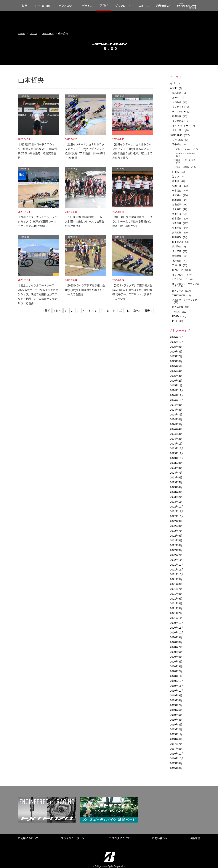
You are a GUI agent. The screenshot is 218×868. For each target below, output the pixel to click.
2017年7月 (176, 744)
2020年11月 (177, 628)
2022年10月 (177, 516)
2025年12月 (177, 337)
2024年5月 (176, 424)
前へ (59, 311)
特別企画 (177, 116)
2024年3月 (176, 434)
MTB (175, 321)
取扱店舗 (195, 838)
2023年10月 (177, 458)
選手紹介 (177, 144)
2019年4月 (176, 720)
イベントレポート (181, 126)
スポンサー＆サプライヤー (186, 300)
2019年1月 (176, 734)
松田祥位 (177, 228)
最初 (47, 311)
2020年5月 (176, 657)
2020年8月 (176, 642)
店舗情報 (161, 6)
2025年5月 (176, 366)
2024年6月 (176, 419)
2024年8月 (176, 410)
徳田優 (176, 181)
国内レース (178, 270)
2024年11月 (177, 395)
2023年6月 (176, 478)
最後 (147, 311)
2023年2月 (176, 497)
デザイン (87, 6)
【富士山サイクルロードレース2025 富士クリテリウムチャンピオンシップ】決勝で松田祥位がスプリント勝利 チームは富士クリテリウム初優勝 (38, 294)
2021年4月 (176, 603)
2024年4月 (176, 429)
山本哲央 (177, 219)
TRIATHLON (178, 295)
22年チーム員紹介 (182, 167)
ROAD (175, 316)
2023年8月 (176, 468)
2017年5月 (176, 749)
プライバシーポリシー (74, 838)
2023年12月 (177, 448)
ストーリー (178, 130)
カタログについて (119, 838)
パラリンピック (180, 279)
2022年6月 (176, 536)
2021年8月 (176, 584)
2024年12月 (177, 390)
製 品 (24, 6)
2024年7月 (176, 415)
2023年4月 (176, 487)
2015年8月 (176, 763)
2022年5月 (176, 540)
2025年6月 (176, 361)
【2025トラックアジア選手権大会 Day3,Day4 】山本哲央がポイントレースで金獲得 (85, 290)
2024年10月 (177, 400)
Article (174, 88)
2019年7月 (176, 705)
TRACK (176, 312)
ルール (176, 98)
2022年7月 (176, 531)
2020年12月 (177, 623)
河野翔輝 (177, 223)
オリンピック (179, 275)
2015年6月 (176, 768)
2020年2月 (176, 671)
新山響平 (177, 205)
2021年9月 (176, 579)
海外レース (178, 291)
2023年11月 (177, 453)
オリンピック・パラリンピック (186, 285)
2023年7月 (176, 473)
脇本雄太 (177, 200)
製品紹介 (177, 93)
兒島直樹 (177, 233)
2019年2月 (176, 729)
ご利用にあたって (28, 838)
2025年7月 (176, 356)
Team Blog (48, 33)
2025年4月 (176, 371)
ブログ (104, 5)
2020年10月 (177, 633)
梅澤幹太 (177, 256)
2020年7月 (176, 647)
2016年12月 (177, 754)
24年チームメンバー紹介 (185, 153)
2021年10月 (177, 574)
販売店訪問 (178, 307)
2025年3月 (176, 376)
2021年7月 (176, 589)
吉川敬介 (177, 246)
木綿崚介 (177, 261)
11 (128, 311)
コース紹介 (178, 140)
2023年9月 (176, 463)
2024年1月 (176, 444)
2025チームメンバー (183, 149)
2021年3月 (176, 608)
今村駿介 (177, 195)
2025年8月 (176, 352)
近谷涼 (176, 177)
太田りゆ (177, 214)
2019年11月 (177, 686)
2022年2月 (176, 555)
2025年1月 (176, 385)
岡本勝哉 (177, 237)
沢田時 (176, 172)
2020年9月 (176, 637)
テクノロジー (67, 6)
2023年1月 (176, 502)
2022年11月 (177, 511)
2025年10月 (177, 342)
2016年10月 (177, 758)
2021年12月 (177, 565)
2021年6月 (176, 594)
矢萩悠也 (177, 251)
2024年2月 (176, 439)
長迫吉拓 (177, 209)
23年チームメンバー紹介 (185, 160)
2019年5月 (176, 715)
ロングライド (179, 107)
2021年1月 (176, 618)
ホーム (21, 33)
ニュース (144, 6)
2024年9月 (176, 405)
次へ (136, 311)
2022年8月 (176, 526)
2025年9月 (176, 347)
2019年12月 (177, 681)
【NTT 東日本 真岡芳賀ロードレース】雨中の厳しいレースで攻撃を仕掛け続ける (85, 221)
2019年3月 (176, 725)
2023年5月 (176, 482)
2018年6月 (176, 739)
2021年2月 (176, 613)
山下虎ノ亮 (178, 242)
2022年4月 (176, 545)
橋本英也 (177, 191)
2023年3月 (176, 492)
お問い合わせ (160, 838)
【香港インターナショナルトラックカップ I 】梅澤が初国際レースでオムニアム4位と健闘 (37, 221)
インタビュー (179, 121)
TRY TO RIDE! (43, 6)
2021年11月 (177, 570)
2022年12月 (177, 507)
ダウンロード (123, 6)
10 (121, 311)
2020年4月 (176, 662)
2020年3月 (176, 666)
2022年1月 (176, 560)
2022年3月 (176, 550)
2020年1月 (176, 676)
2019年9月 (176, 695)
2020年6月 (176, 652)
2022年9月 (176, 521)
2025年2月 (176, 381)
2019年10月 (177, 691)
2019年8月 (176, 700)
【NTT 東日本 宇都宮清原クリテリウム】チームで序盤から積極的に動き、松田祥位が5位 (132, 221)
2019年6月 (176, 710)
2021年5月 (176, 599)
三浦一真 (177, 265)
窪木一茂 (177, 186)
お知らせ (177, 102)
